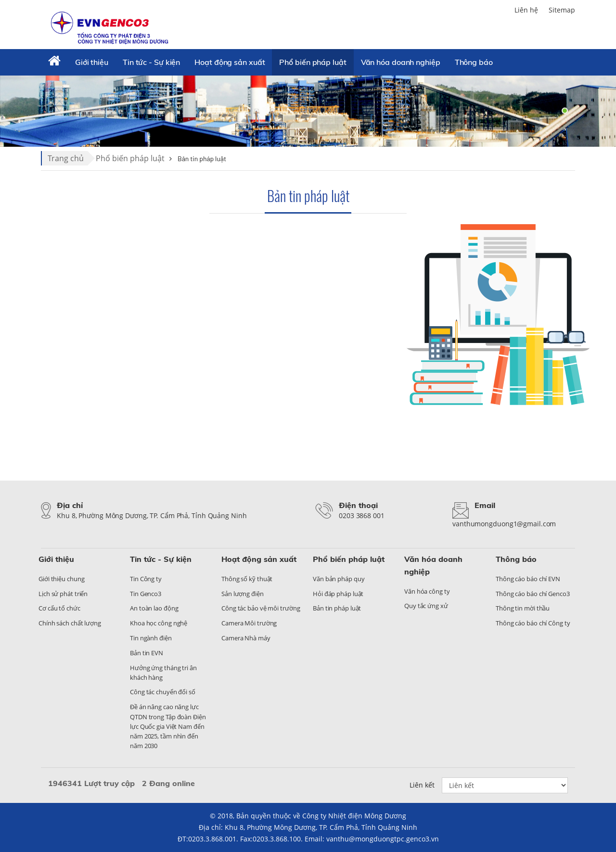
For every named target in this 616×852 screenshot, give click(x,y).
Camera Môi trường (249, 623)
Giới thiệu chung (61, 579)
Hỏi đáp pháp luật (338, 594)
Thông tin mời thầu (523, 608)
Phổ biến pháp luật (313, 62)
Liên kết (422, 785)
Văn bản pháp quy (339, 579)
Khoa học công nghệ (159, 623)
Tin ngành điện (151, 638)
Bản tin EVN (147, 653)
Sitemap (562, 10)
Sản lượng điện (243, 594)
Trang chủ (66, 158)
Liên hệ (526, 10)
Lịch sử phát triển (63, 594)
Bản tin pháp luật (308, 196)
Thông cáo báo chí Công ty (533, 623)
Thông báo (474, 62)
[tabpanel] (308, 111)
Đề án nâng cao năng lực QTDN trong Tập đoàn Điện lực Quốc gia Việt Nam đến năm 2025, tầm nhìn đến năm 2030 (168, 726)
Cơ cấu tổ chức (59, 608)
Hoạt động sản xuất (230, 62)
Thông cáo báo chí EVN (528, 579)
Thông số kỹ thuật (247, 579)
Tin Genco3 (146, 594)
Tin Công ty (146, 579)
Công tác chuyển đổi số (163, 692)
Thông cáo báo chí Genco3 (533, 594)
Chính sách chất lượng (70, 623)
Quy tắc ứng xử (426, 606)
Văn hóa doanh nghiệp (401, 62)
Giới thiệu (92, 62)
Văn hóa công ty (427, 591)
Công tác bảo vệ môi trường (261, 608)
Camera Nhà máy (246, 638)
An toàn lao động (154, 608)
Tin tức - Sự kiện (151, 62)
